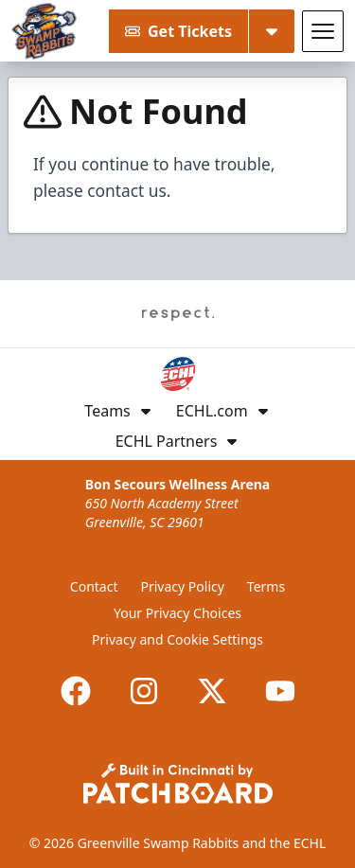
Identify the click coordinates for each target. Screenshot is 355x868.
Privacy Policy (183, 586)
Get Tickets (178, 31)
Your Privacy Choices (177, 613)
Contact (94, 586)
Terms (266, 586)
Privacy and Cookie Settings (177, 639)
